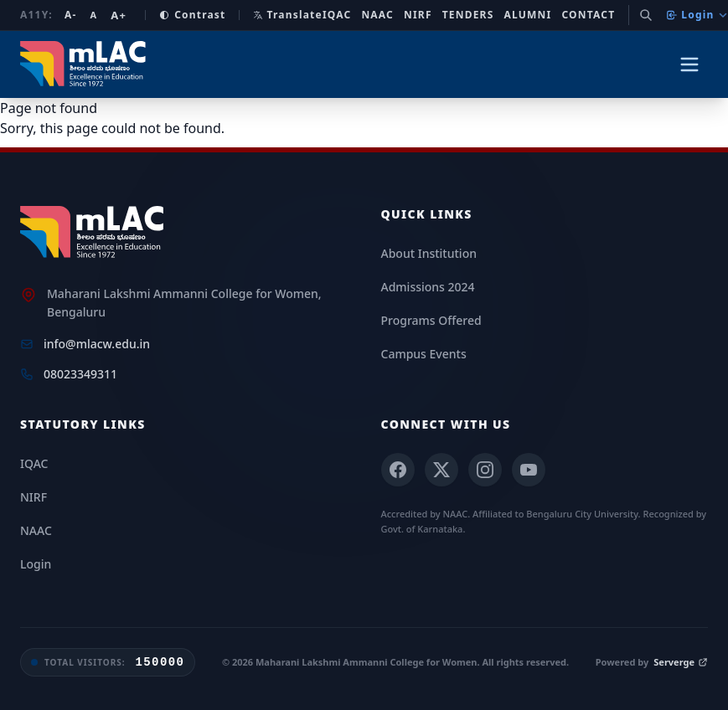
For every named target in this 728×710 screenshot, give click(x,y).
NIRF (418, 15)
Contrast (192, 15)
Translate (287, 15)
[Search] (646, 15)
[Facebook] (398, 470)
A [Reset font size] (93, 15)
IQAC (337, 15)
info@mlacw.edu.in (97, 344)
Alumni (528, 15)
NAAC (377, 15)
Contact (588, 15)
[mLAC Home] (94, 233)
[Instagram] (485, 470)
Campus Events (424, 354)
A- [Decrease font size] (71, 15)
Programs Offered (431, 320)
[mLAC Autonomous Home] (85, 64)
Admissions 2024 (428, 287)
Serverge (681, 662)
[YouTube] (529, 470)
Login (697, 15)
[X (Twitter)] (441, 470)
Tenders (468, 15)
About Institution (429, 253)
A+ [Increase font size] (119, 15)
